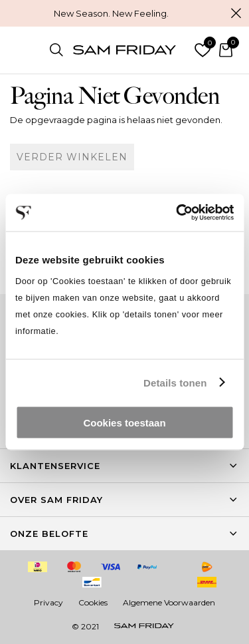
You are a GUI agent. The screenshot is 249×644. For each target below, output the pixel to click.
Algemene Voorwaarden (169, 602)
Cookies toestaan (124, 423)
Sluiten (236, 13)
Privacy (48, 602)
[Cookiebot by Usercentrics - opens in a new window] (177, 213)
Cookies (93, 602)
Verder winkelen (72, 157)
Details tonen (175, 382)
